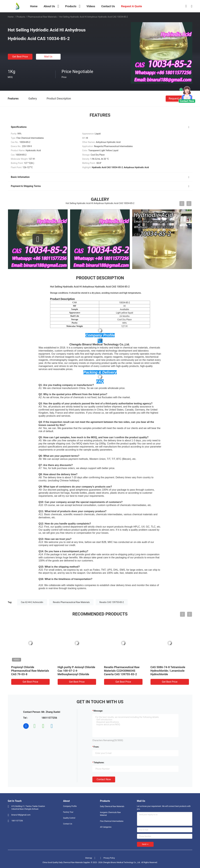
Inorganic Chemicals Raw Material (110, 814)
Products (21, 17)
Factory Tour (68, 812)
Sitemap (89, 858)
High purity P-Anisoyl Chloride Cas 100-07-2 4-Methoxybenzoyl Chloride (76, 671)
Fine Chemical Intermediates (112, 821)
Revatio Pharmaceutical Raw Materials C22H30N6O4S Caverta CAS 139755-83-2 (122, 671)
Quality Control (69, 818)
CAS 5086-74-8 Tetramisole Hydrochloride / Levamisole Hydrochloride (168, 671)
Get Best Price (20, 57)
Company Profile (70, 806)
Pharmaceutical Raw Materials (42, 17)
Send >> (145, 844)
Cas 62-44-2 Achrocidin (32, 602)
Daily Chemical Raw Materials (112, 806)
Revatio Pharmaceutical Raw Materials (71, 602)
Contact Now (104, 779)
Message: (98, 711)
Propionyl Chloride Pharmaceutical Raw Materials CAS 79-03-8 (30, 671)
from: (96, 747)
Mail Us (48, 57)
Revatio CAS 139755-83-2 (112, 602)
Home (11, 17)
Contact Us (68, 824)
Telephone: (99, 763)
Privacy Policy (109, 858)
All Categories (106, 827)
